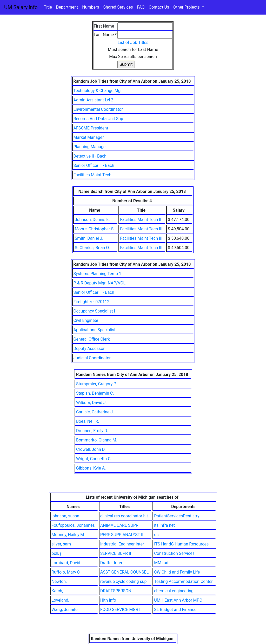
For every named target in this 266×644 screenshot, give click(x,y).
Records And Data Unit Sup (98, 119)
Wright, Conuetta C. (94, 459)
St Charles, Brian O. (92, 248)
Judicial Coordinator (92, 358)
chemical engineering (174, 591)
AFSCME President (91, 128)
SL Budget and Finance (175, 610)
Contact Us (159, 7)
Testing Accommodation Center (183, 581)
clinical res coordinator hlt (124, 516)
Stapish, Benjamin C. (95, 393)
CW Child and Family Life (177, 572)
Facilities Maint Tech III (141, 229)
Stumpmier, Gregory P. (96, 384)
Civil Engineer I (87, 320)
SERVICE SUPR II (116, 553)
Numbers (91, 7)
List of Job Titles (133, 43)
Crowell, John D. (91, 449)
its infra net (164, 525)
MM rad (161, 563)
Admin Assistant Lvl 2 (93, 100)
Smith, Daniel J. (89, 238)
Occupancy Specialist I (94, 311)
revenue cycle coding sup (124, 581)
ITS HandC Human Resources (181, 544)
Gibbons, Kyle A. (91, 468)
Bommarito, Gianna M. (97, 440)
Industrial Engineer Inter (122, 544)
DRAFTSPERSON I (117, 591)
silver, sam (61, 544)
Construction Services (174, 553)
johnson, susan (65, 516)
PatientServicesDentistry (177, 516)
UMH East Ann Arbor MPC (178, 600)
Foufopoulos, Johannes (73, 525)
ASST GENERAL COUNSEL (124, 572)
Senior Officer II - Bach (94, 165)
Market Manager (89, 137)
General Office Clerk (92, 339)
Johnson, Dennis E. (92, 220)
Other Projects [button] (187, 7)
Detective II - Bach (90, 156)
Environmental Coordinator (98, 109)
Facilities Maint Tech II (94, 175)
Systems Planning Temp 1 (97, 274)
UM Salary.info (21, 7)
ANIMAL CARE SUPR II (121, 525)
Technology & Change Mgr (98, 91)
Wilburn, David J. (91, 403)
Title (48, 7)
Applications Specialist (95, 330)
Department (67, 7)
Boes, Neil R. (88, 421)
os (156, 535)
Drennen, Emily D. (92, 431)
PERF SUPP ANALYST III (122, 535)
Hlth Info (108, 600)
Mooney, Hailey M (68, 535)
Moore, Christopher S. (95, 229)
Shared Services (118, 7)
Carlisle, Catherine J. (95, 412)
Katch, (57, 591)
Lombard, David (66, 563)
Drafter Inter (111, 563)
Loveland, (60, 600)
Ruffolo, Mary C (66, 572)
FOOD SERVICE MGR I (120, 610)
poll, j (56, 553)
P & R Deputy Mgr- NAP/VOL (100, 283)
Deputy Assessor (89, 349)
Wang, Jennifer (65, 610)
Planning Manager (90, 147)
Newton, (59, 581)
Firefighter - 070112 (92, 302)
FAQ (141, 7)
